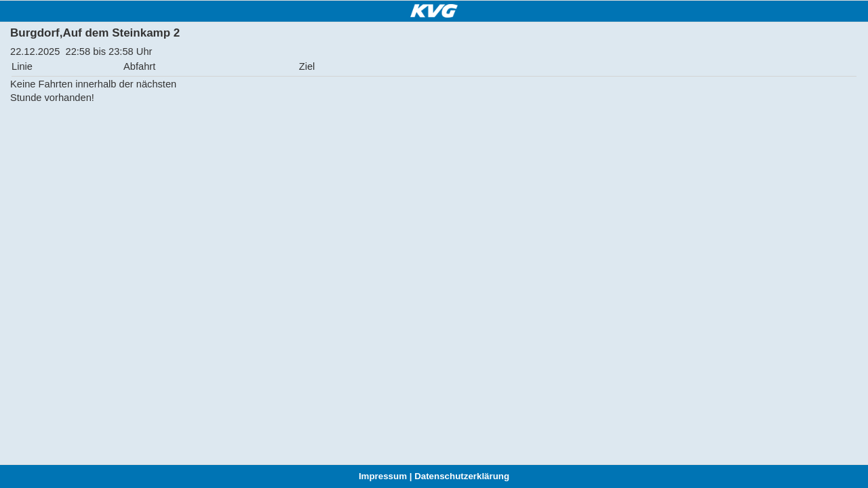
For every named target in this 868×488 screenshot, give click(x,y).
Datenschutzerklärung (462, 476)
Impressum (383, 476)
